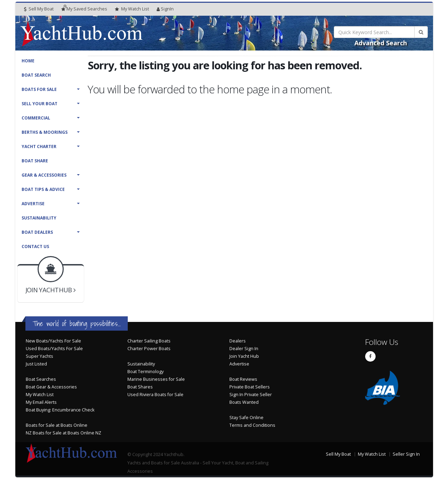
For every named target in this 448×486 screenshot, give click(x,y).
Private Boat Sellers (250, 387)
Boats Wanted (244, 402)
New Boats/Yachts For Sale (53, 341)
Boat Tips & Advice (43, 189)
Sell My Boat (39, 9)
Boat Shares (140, 387)
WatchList (132, 9)
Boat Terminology (146, 372)
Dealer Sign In (244, 349)
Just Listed (36, 364)
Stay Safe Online (246, 418)
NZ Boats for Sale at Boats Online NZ (64, 433)
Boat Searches (41, 379)
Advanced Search (381, 43)
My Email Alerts (41, 402)
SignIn (165, 9)
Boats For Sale (39, 89)
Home (28, 61)
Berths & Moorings (45, 132)
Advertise (33, 204)
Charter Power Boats (149, 349)
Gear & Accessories (44, 175)
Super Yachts (40, 356)
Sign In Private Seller (251, 395)
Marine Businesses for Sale (156, 379)
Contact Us (35, 246)
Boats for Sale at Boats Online (57, 425)
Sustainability (39, 218)
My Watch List (40, 395)
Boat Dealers (37, 232)
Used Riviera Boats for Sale (155, 395)
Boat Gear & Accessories (51, 387)
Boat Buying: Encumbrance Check (60, 410)
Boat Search (36, 75)
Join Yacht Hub (244, 356)
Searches (84, 9)
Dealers (238, 341)
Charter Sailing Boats (149, 341)
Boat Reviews (243, 379)
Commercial (36, 118)
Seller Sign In (406, 454)
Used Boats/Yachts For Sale (54, 349)
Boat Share (35, 161)
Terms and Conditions (252, 425)
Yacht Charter (39, 146)
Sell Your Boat (40, 104)
